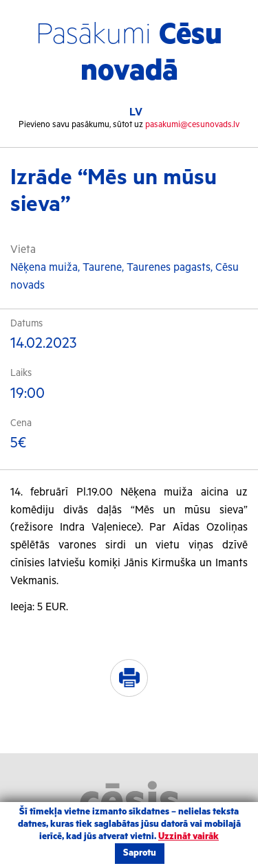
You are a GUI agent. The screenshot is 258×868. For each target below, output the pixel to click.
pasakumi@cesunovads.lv (192, 125)
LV (136, 112)
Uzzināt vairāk (189, 837)
